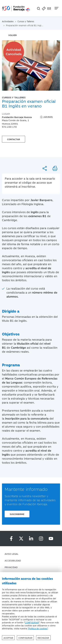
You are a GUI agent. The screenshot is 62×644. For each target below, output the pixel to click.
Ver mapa (46, 117)
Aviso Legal (11, 554)
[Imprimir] (55, 168)
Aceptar (8, 638)
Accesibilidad (13, 560)
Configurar (25, 638)
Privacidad (11, 567)
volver (12, 35)
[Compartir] (45, 168)
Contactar (14, 139)
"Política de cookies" (38, 628)
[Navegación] (56, 8)
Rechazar (43, 638)
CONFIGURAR (32, 622)
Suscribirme (17, 514)
